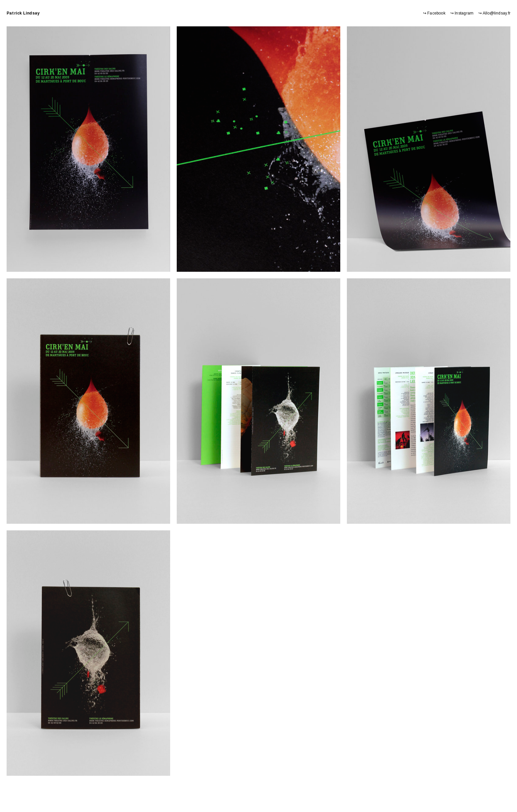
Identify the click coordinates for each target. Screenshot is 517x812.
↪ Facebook (434, 13)
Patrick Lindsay (23, 13)
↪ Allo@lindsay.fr (494, 13)
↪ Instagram (462, 13)
